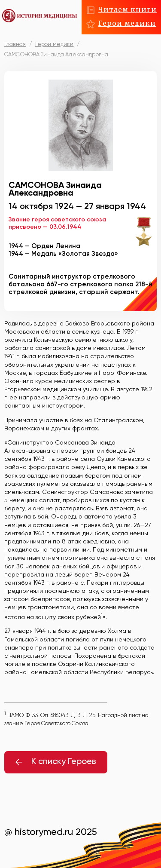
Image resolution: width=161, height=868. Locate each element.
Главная (15, 44)
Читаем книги (128, 9)
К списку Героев (56, 762)
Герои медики (127, 23)
